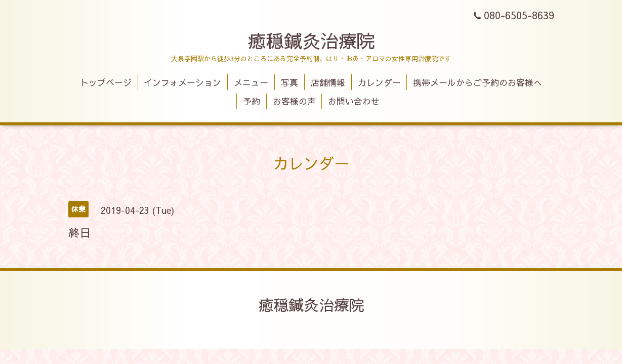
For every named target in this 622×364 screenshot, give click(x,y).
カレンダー (379, 82)
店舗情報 (328, 82)
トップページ (106, 82)
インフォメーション (182, 82)
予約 (252, 101)
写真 (289, 82)
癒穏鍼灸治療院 (311, 40)
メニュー (251, 82)
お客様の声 (294, 101)
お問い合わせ (354, 101)
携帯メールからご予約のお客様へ (478, 82)
